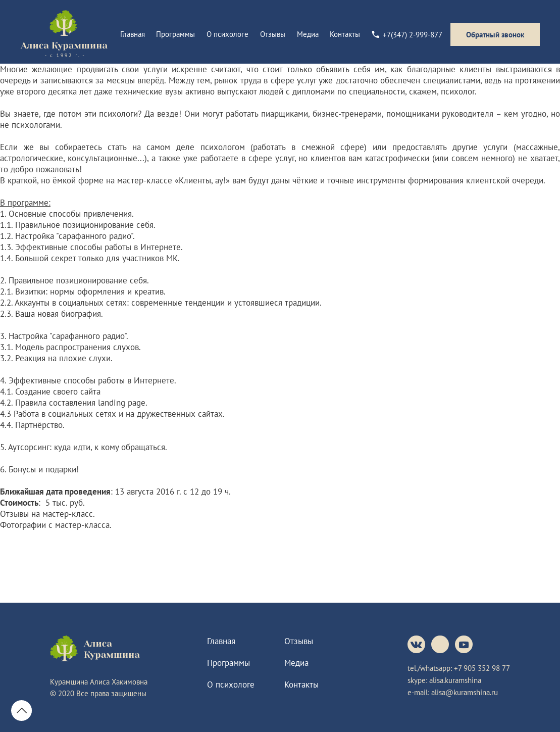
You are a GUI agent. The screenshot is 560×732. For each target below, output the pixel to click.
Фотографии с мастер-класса (55, 525)
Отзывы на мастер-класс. (47, 514)
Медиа (308, 34)
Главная (133, 34)
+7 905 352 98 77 (482, 668)
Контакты (345, 34)
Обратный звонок (495, 35)
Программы (175, 34)
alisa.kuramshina (455, 680)
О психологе (227, 34)
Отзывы (273, 34)
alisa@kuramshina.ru (465, 692)
